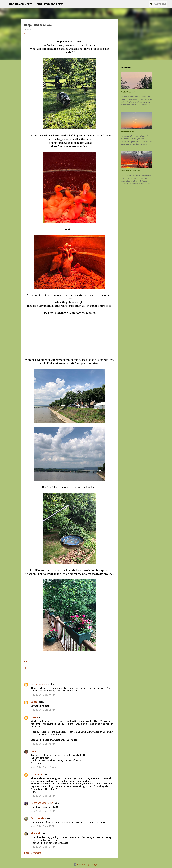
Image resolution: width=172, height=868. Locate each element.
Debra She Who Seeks (42, 803)
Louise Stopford (39, 684)
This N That (37, 833)
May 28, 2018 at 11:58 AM (44, 767)
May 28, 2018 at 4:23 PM (43, 811)
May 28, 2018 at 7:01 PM (43, 847)
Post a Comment (33, 853)
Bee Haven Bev (38, 818)
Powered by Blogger (86, 864)
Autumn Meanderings (128, 131)
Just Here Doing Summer (128, 92)
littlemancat (37, 774)
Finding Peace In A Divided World (131, 171)
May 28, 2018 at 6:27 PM (43, 826)
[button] (25, 34)
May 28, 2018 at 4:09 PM (43, 796)
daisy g (34, 717)
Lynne (34, 751)
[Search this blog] (156, 4)
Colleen (35, 702)
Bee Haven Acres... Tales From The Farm (36, 4)
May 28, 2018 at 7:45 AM (43, 744)
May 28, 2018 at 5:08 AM (43, 710)
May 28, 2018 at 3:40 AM (43, 695)
